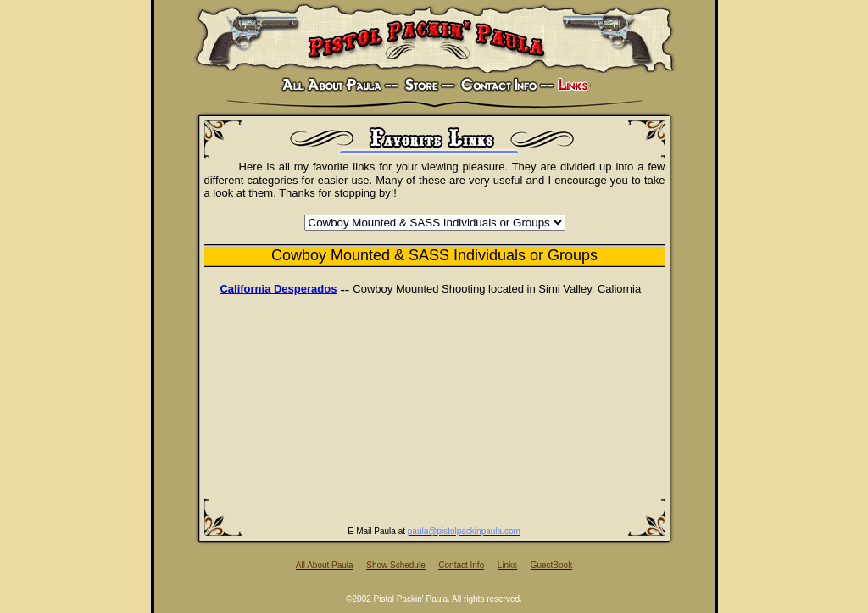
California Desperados (278, 289)
